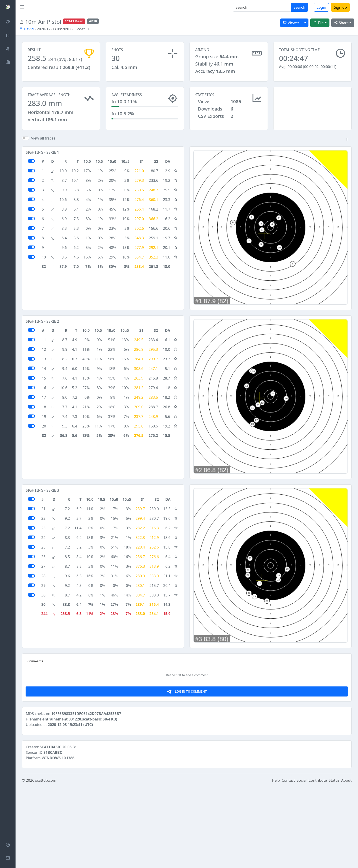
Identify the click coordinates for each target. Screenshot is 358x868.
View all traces (43, 142)
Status (334, 862)
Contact (288, 862)
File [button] (319, 23)
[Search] (262, 7)
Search (299, 7)
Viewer (291, 23)
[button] (347, 144)
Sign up (340, 7)
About (346, 862)
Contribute (318, 862)
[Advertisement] (312, 110)
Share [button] (341, 23)
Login (321, 7)
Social (302, 862)
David (26, 29)
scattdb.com (46, 862)
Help (276, 862)
